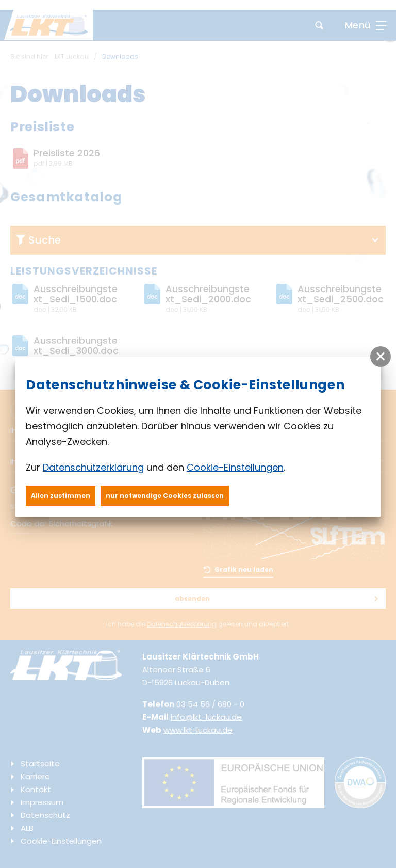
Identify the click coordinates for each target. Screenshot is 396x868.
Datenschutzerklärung (93, 467)
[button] (381, 357)
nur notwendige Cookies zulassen (165, 496)
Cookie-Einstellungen (235, 467)
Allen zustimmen (61, 496)
